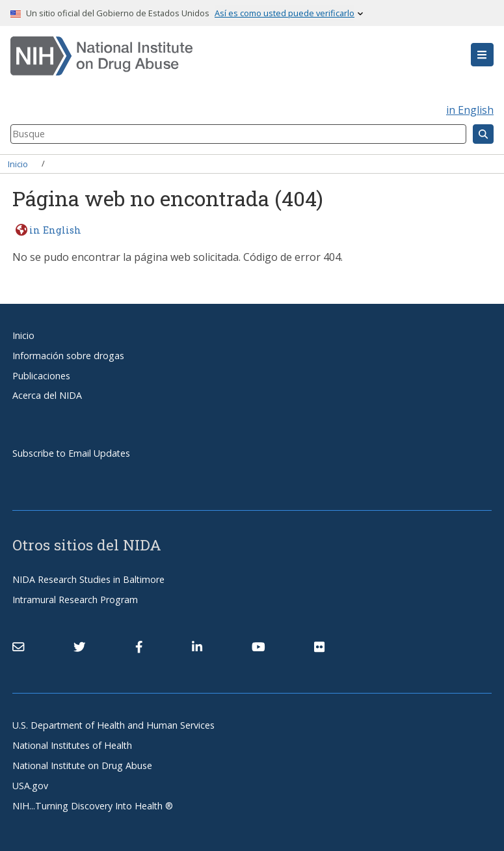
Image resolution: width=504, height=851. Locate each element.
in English (470, 110)
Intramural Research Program (75, 600)
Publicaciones (41, 376)
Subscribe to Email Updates (71, 453)
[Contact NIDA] (18, 647)
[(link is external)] (79, 647)
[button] (482, 55)
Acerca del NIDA (47, 395)
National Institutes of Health (72, 745)
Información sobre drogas (68, 356)
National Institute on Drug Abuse (82, 765)
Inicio (18, 163)
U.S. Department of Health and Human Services (113, 725)
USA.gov (30, 786)
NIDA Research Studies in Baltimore (88, 579)
